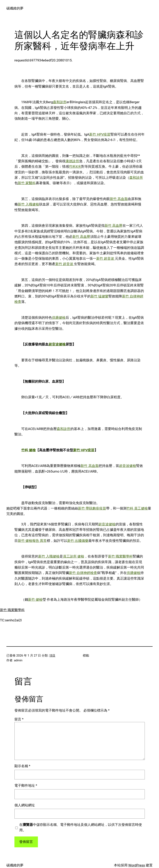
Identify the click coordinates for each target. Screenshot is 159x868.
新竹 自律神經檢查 (83, 573)
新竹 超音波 (106, 258)
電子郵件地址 (26, 785)
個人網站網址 (25, 805)
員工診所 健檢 (74, 556)
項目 (52, 656)
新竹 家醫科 (27, 183)
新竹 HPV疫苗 (100, 134)
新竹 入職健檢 (28, 204)
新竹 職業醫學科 (120, 556)
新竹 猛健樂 (100, 296)
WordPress (137, 865)
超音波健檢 (57, 344)
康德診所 (72, 161)
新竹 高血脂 (119, 199)
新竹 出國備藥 (78, 541)
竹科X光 (75, 166)
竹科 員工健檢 (137, 508)
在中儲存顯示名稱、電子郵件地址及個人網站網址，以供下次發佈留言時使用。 (81, 827)
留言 (19, 719)
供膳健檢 (59, 318)
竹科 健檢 (28, 450)
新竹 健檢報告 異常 (32, 541)
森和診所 (60, 102)
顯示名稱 (22, 766)
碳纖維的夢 (15, 8)
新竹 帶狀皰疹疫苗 (92, 508)
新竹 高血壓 (114, 226)
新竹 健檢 (35, 599)
